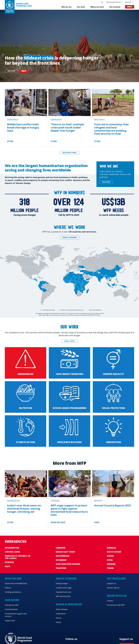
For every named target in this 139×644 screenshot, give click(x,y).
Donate (130, 7)
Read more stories (69, 153)
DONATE (24, 71)
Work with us (117, 596)
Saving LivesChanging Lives (24, 5)
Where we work (97, 7)
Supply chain (10, 621)
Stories (59, 618)
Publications (61, 614)
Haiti (8, 566)
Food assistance (11, 609)
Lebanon (61, 548)
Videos (59, 622)
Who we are (66, 7)
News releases (62, 609)
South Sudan (114, 552)
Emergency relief (12, 605)
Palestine (61, 568)
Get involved (115, 7)
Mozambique (63, 556)
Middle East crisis (65, 552)
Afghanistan (12, 548)
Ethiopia (9, 562)
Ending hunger (62, 583)
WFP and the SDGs (63, 596)
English (128, 2)
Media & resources (113, 2)
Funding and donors (13, 592)
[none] (69, 46)
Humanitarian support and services (16, 615)
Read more (11, 71)
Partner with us (113, 588)
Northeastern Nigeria (68, 564)
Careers (110, 601)
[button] (136, 273)
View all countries (70, 237)
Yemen (110, 568)
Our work (81, 7)
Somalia (111, 548)
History (8, 588)
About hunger (66, 578)
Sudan (110, 556)
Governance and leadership (16, 583)
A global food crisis (63, 592)
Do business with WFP (116, 605)
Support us (111, 583)
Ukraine (111, 564)
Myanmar (61, 560)
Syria (110, 560)
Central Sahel (13, 552)
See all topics (69, 341)
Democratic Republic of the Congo (18, 557)
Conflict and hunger (64, 588)
